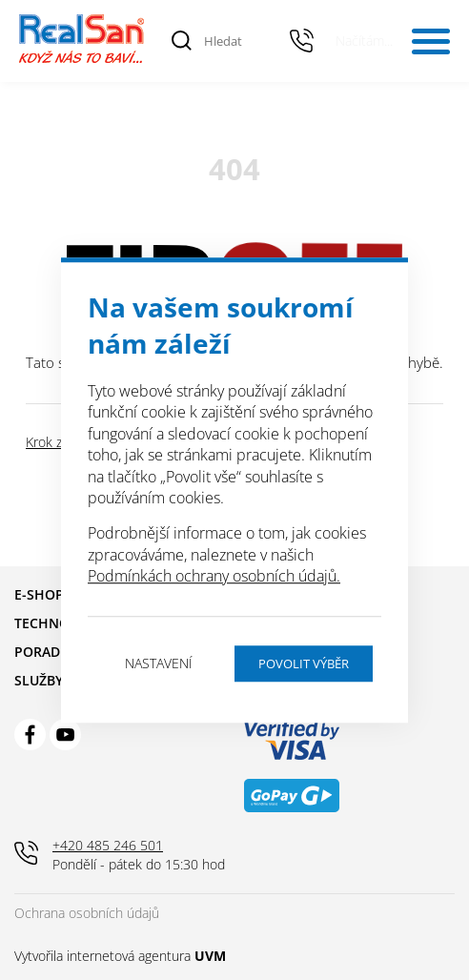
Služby (39, 680)
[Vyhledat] (182, 41)
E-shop (39, 594)
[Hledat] (235, 41)
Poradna (47, 652)
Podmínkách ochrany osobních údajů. (214, 576)
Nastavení (159, 663)
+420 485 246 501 (302, 41)
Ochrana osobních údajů (87, 913)
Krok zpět (54, 442)
